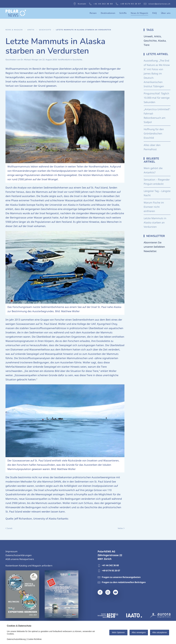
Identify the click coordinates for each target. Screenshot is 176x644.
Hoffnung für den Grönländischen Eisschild (154, 133)
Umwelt (148, 36)
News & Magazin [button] (139, 13)
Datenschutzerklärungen (19, 555)
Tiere (147, 45)
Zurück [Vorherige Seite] (9, 528)
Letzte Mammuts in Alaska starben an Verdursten (155, 222)
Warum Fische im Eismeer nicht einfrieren (154, 207)
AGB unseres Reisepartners (20, 559)
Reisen (93, 13)
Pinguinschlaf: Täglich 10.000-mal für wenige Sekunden (157, 98)
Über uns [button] (166, 13)
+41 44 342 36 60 (101, 4)
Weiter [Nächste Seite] (121, 528)
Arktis (158, 36)
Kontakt (80, 4)
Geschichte (77, 60)
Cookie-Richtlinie (34, 639)
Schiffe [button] (123, 13)
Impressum (11, 551)
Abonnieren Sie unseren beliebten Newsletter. (154, 247)
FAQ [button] (155, 13)
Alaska (162, 41)
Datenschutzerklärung (16, 639)
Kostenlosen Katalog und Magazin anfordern (29, 566)
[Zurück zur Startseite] (16, 13)
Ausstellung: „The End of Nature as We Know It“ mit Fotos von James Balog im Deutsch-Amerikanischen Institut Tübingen (157, 73)
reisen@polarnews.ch (157, 4)
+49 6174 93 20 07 (128, 4)
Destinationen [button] (108, 13)
